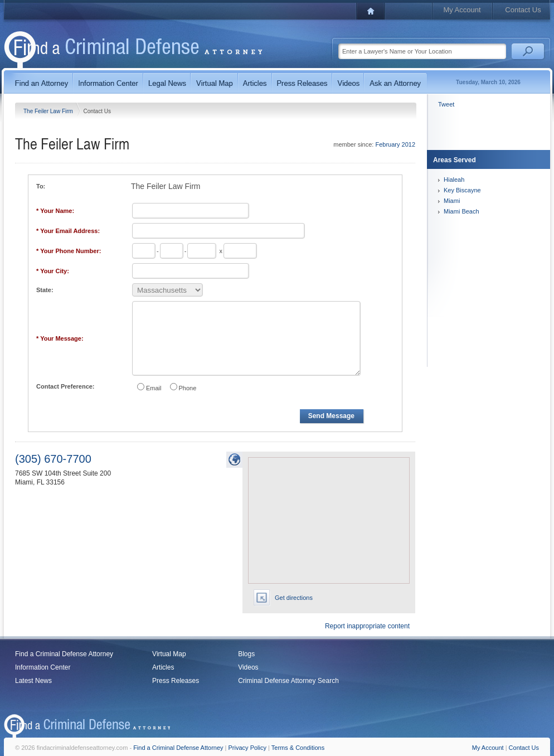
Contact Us (523, 10)
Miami (452, 201)
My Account (462, 10)
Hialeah (454, 180)
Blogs (246, 654)
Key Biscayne (462, 190)
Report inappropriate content (367, 626)
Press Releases (176, 681)
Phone (188, 388)
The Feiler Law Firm (49, 111)
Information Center (43, 667)
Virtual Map (169, 654)
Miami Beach (461, 211)
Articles (163, 667)
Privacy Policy (247, 748)
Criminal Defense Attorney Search (288, 681)
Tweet (446, 104)
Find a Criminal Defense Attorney (64, 654)
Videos (248, 667)
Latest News (33, 681)
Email (154, 388)
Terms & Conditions (298, 748)
